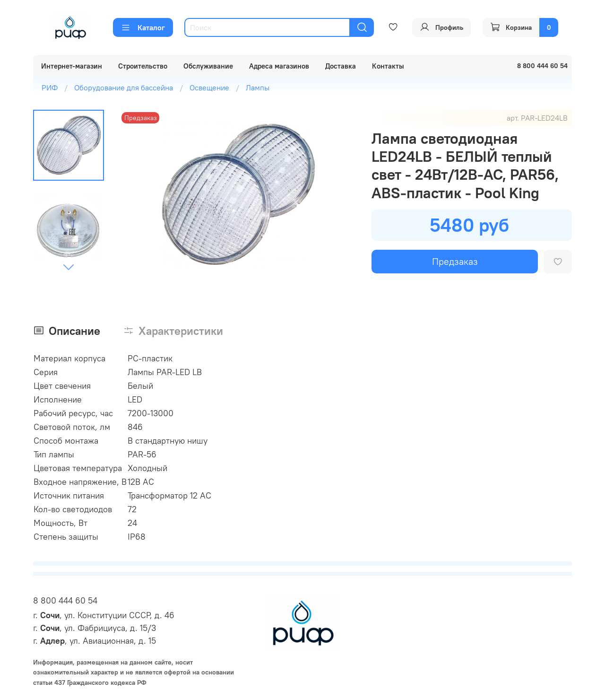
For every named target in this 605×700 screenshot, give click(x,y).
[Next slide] (69, 267)
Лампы (258, 87)
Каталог (143, 27)
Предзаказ (455, 261)
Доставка (341, 66)
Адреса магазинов (279, 66)
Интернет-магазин (72, 66)
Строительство (143, 66)
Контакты (388, 66)
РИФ (50, 87)
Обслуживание (208, 66)
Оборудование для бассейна (124, 87)
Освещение (209, 87)
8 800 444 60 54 (65, 600)
